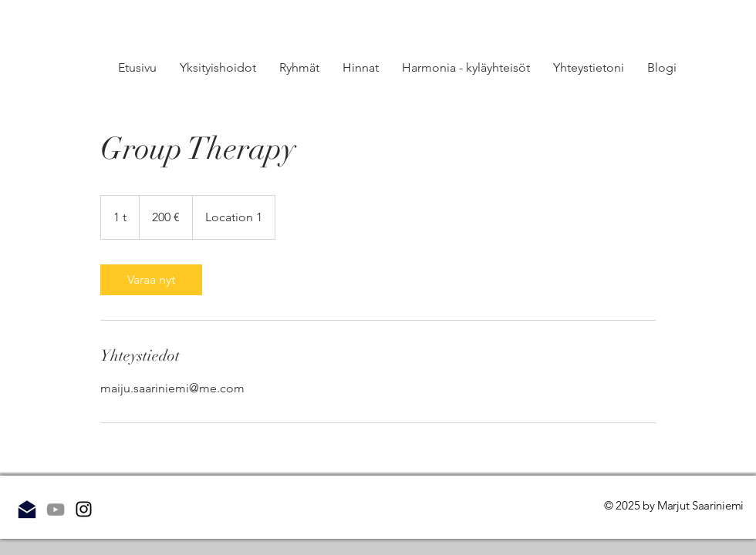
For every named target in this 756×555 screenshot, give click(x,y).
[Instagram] (84, 509)
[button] (299, 68)
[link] (151, 280)
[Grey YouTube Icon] (56, 510)
